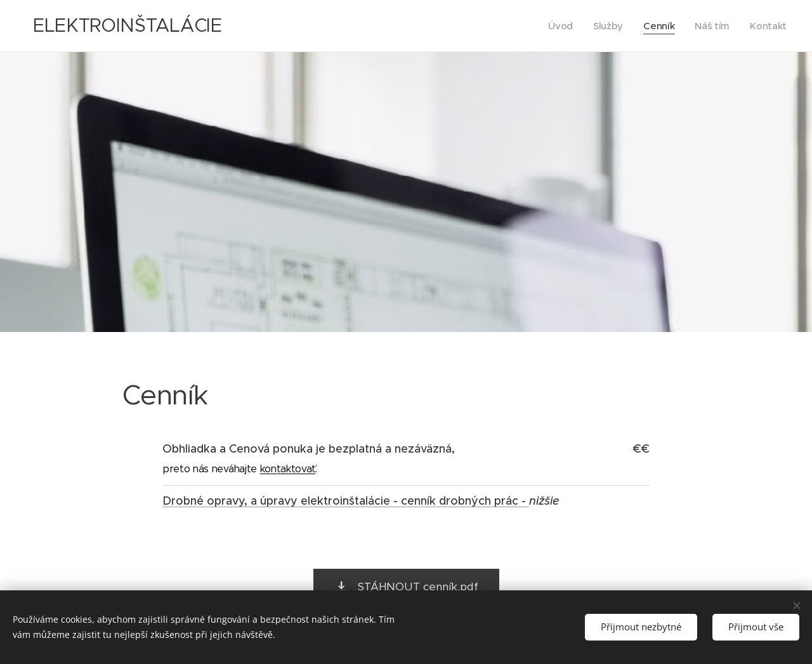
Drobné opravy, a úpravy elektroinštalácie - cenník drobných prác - (346, 501)
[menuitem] (559, 26)
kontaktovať (288, 469)
